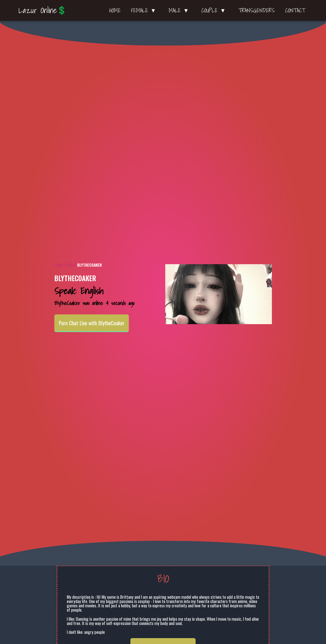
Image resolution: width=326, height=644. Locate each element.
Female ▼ (145, 10)
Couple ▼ (215, 10)
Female (70, 265)
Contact (295, 10)
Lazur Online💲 (43, 10)
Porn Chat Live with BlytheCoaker (92, 323)
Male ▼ (180, 10)
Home (115, 10)
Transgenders (257, 10)
